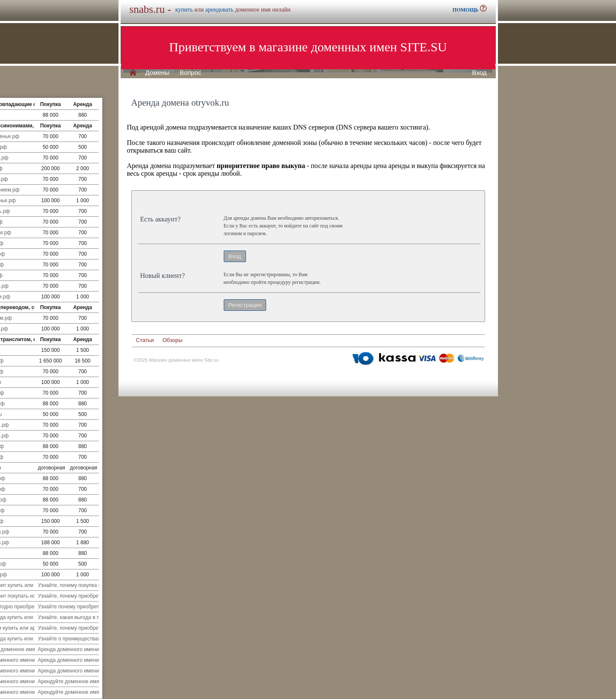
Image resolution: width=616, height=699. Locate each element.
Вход (480, 73)
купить (184, 10)
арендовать (219, 10)
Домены (157, 73)
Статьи (145, 340)
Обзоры (173, 340)
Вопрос (191, 73)
